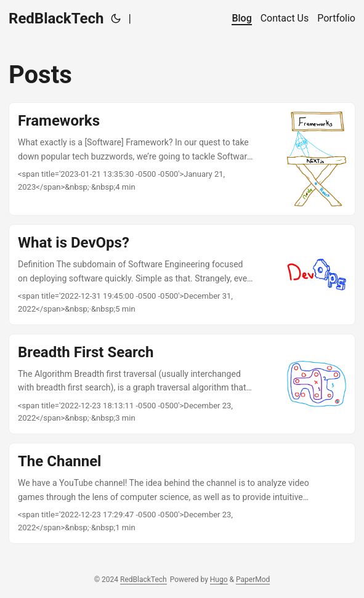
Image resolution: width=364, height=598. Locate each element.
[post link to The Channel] (182, 493)
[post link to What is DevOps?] (182, 275)
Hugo (219, 580)
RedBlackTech (56, 18)
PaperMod (253, 580)
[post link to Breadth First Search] (182, 384)
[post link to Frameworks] (182, 159)
